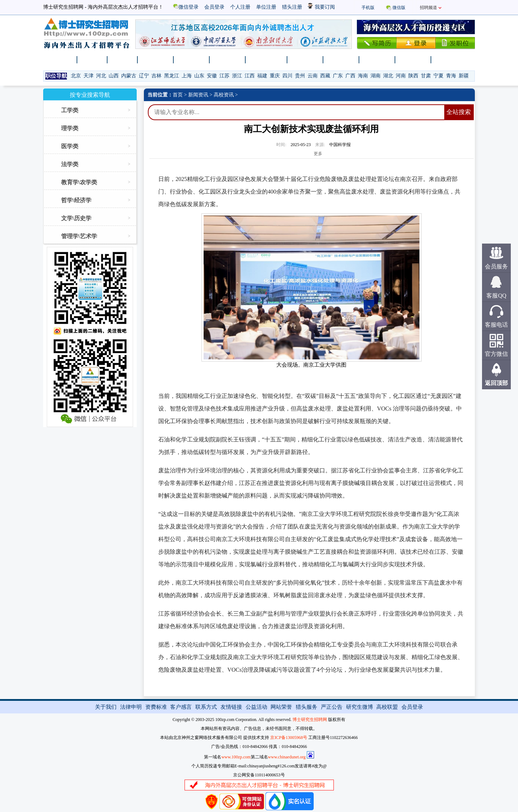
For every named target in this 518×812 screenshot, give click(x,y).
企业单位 (341, 60)
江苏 (224, 76)
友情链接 (231, 707)
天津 (88, 76)
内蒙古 (129, 76)
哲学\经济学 (76, 200)
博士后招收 (267, 60)
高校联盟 (387, 707)
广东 (338, 76)
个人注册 (240, 7)
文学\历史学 (76, 218)
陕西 (413, 76)
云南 (313, 76)
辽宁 (144, 76)
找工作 (92, 60)
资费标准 (156, 707)
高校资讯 (224, 95)
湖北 (388, 76)
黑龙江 (172, 76)
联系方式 (206, 707)
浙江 (237, 76)
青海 (451, 76)
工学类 (70, 110)
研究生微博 (360, 707)
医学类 (70, 146)
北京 (76, 76)
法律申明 (131, 707)
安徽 (212, 76)
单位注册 (266, 7)
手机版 (368, 8)
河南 (401, 76)
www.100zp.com (236, 757)
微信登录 (186, 7)
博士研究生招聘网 (310, 720)
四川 (287, 76)
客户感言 (181, 707)
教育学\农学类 (79, 182)
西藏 (325, 76)
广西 (350, 76)
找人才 (123, 60)
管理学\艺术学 (79, 236)
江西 (250, 76)
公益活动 (256, 707)
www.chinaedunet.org (287, 757)
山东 (199, 76)
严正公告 (332, 707)
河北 (101, 76)
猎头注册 (292, 7)
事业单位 (377, 60)
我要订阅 (321, 7)
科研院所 (305, 60)
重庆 (275, 76)
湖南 (376, 76)
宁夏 (439, 76)
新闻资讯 (156, 60)
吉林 (156, 76)
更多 (318, 154)
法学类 (70, 164)
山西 (114, 76)
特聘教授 (449, 60)
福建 (262, 76)
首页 (178, 95)
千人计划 (228, 60)
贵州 (300, 76)
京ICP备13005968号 (289, 738)
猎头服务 (306, 707)
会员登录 (214, 7)
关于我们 (106, 707)
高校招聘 (192, 60)
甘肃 (426, 76)
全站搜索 (459, 112)
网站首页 (59, 60)
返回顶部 (496, 383)
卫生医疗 (413, 60)
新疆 (464, 76)
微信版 (399, 8)
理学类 (70, 128)
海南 (363, 76)
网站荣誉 (281, 707)
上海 (187, 76)
